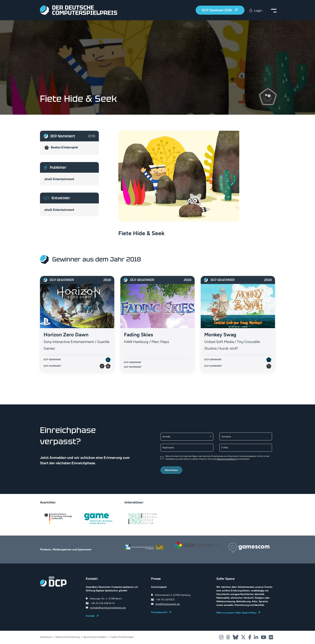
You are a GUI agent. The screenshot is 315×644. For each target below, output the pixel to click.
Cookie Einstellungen (122, 637)
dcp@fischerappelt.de (168, 604)
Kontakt (90, 616)
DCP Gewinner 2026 (217, 10)
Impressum (46, 637)
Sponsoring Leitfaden (95, 637)
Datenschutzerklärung (227, 459)
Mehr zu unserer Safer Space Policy (236, 613)
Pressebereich (159, 612)
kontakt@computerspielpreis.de (108, 608)
